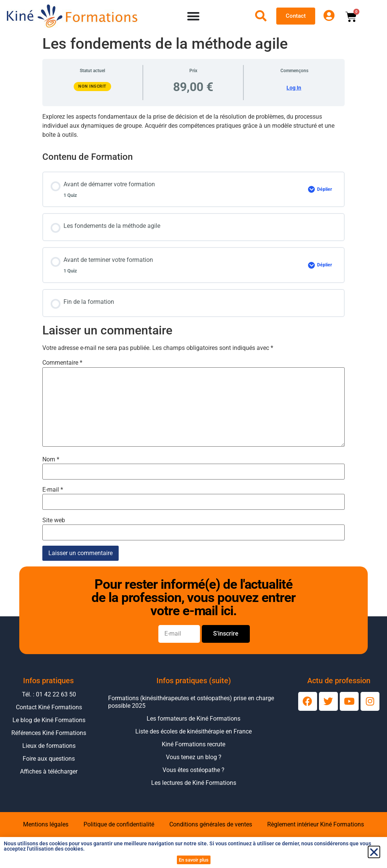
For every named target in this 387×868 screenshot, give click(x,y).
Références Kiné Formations (49, 733)
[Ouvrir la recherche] (261, 16)
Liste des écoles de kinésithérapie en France (193, 731)
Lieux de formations (49, 746)
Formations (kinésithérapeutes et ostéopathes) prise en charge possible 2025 (191, 702)
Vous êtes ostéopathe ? (193, 770)
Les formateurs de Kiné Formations (193, 719)
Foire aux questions (49, 759)
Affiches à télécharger (49, 771)
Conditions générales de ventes (211, 824)
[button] (374, 852)
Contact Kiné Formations (49, 707)
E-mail (53, 490)
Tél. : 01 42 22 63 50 (49, 694)
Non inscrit (92, 86)
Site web (54, 520)
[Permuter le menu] (193, 16)
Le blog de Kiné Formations (49, 720)
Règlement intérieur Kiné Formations (316, 824)
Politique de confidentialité (119, 824)
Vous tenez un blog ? (194, 757)
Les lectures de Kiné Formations (194, 783)
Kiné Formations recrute (193, 744)
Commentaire (62, 363)
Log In (294, 88)
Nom (51, 460)
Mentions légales (46, 824)
